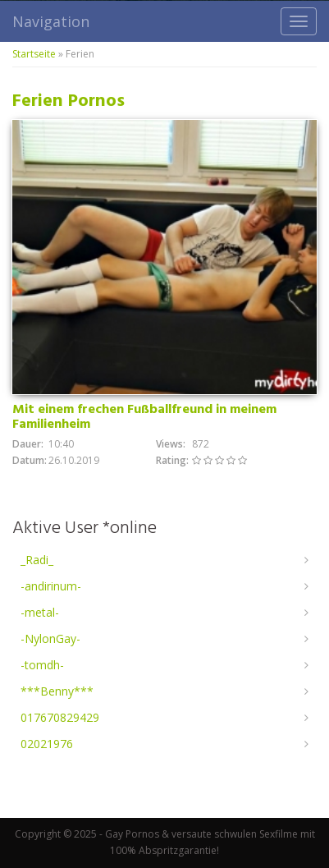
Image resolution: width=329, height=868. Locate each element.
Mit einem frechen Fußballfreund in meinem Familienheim (144, 417)
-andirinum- (51, 586)
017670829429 (60, 717)
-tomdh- (42, 665)
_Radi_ (37, 560)
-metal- (40, 612)
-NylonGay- (50, 638)
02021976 (47, 744)
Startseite (34, 54)
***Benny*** (57, 691)
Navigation (51, 21)
